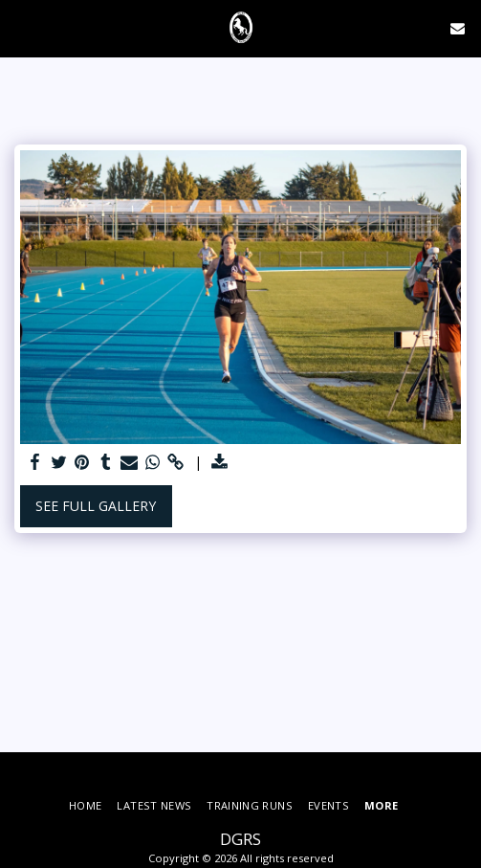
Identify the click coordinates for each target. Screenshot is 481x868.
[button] (21, 27)
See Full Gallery (96, 506)
